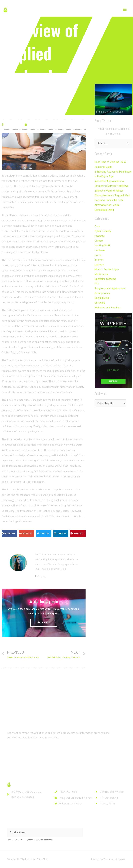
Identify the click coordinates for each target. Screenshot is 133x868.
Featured (100, 234)
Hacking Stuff (102, 244)
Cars (97, 225)
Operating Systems (105, 276)
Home (98, 253)
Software (100, 300)
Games (99, 239)
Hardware (100, 248)
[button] (18, 750)
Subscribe (98, 833)
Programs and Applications (110, 286)
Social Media (102, 295)
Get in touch (44, 622)
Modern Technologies (107, 267)
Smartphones (102, 290)
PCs (97, 281)
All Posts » (39, 577)
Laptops (99, 262)
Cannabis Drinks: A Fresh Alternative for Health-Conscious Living (113, 204)
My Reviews (101, 272)
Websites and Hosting (107, 304)
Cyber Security (103, 230)
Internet (99, 257)
